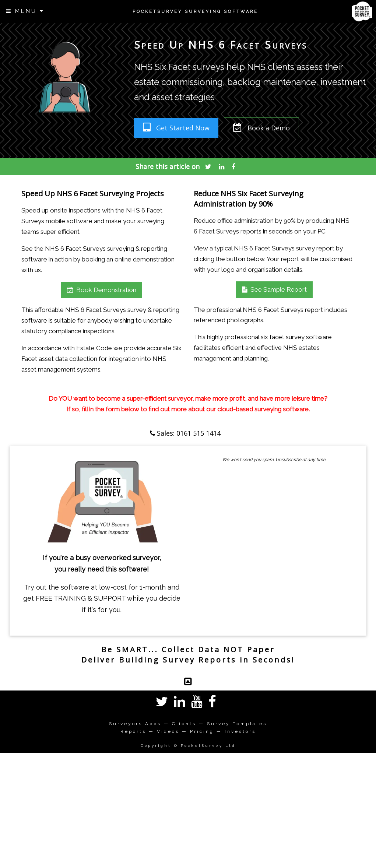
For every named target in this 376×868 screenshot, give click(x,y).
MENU (25, 11)
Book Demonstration (102, 290)
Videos (168, 731)
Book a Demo (261, 127)
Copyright (156, 746)
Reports (133, 731)
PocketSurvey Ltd (208, 746)
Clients (184, 724)
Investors (240, 731)
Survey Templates (237, 724)
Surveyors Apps (135, 724)
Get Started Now (176, 127)
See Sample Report (274, 289)
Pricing (202, 731)
